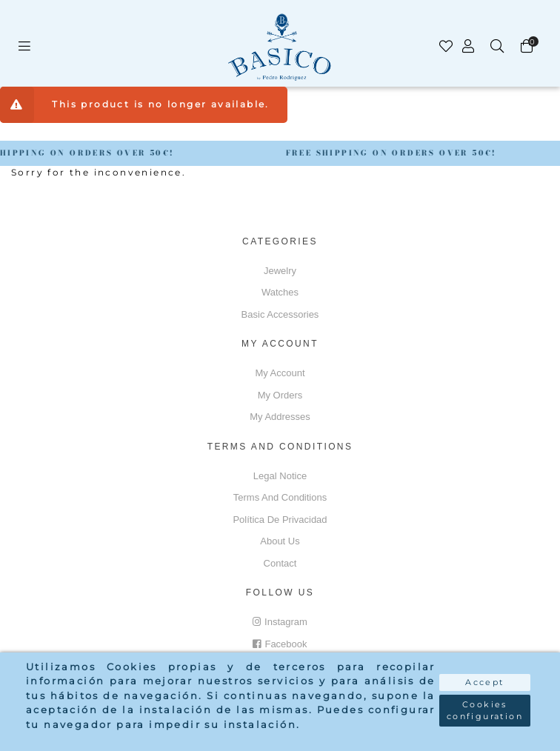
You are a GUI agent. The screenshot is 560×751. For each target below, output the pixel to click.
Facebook (280, 644)
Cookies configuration (485, 711)
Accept (484, 682)
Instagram (280, 622)
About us (280, 541)
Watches (280, 292)
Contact (280, 563)
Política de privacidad (280, 520)
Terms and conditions (280, 497)
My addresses (280, 417)
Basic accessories (280, 314)
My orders (280, 395)
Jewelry (280, 271)
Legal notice (280, 476)
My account (280, 373)
